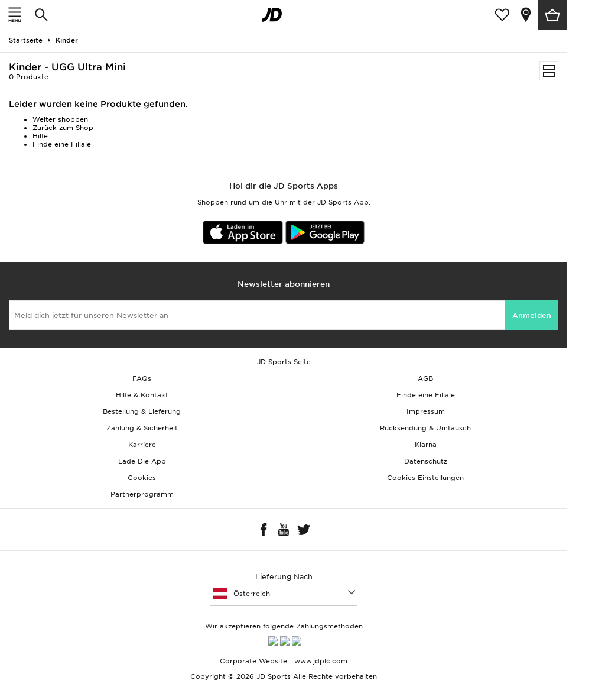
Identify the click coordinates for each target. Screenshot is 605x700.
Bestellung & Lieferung (142, 411)
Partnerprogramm (142, 494)
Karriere (142, 445)
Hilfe (40, 136)
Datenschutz (426, 461)
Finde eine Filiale (62, 144)
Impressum (426, 411)
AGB (425, 378)
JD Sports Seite (284, 362)
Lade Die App (142, 461)
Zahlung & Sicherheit (142, 428)
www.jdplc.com (320, 665)
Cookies (142, 478)
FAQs (142, 378)
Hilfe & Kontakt (142, 395)
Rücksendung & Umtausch (425, 428)
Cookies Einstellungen (425, 478)
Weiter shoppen (60, 119)
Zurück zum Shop (63, 128)
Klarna (426, 445)
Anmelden (532, 315)
